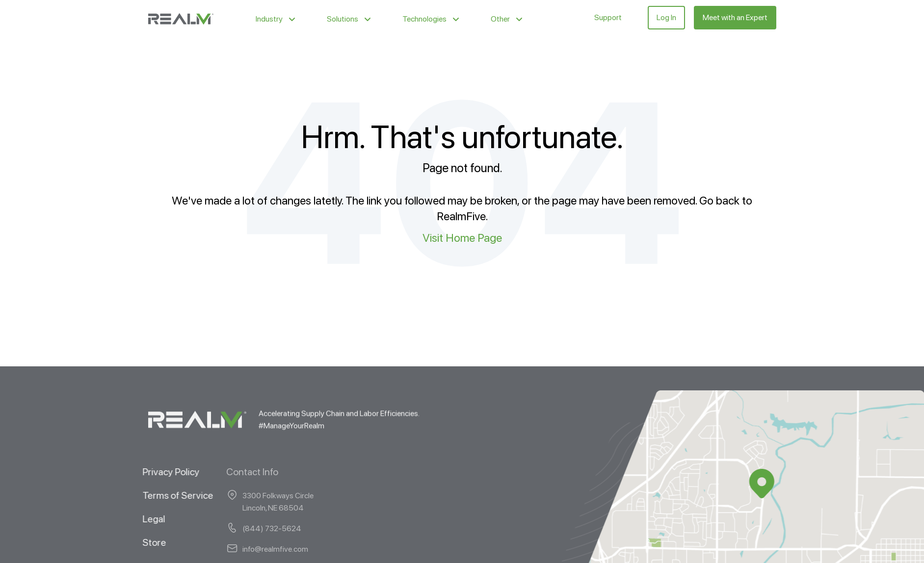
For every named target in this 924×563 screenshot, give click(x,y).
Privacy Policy (160, 471)
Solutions (343, 19)
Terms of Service (167, 495)
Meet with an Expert (735, 17)
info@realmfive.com (235, 549)
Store (144, 542)
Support (608, 17)
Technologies (424, 19)
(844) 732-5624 (231, 528)
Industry (269, 19)
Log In (666, 17)
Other (500, 19)
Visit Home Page (462, 238)
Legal (143, 518)
